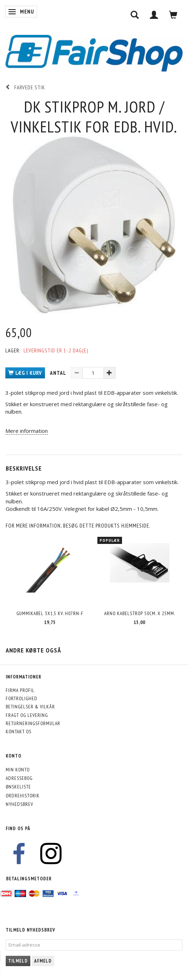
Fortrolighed (22, 698)
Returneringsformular (33, 723)
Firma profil (20, 690)
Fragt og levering (27, 715)
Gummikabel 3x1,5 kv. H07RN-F (50, 613)
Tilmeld (18, 961)
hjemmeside (135, 526)
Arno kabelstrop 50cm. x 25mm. (140, 613)
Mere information (27, 431)
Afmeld (43, 961)
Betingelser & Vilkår (30, 707)
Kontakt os (19, 732)
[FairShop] (94, 53)
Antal (59, 373)
